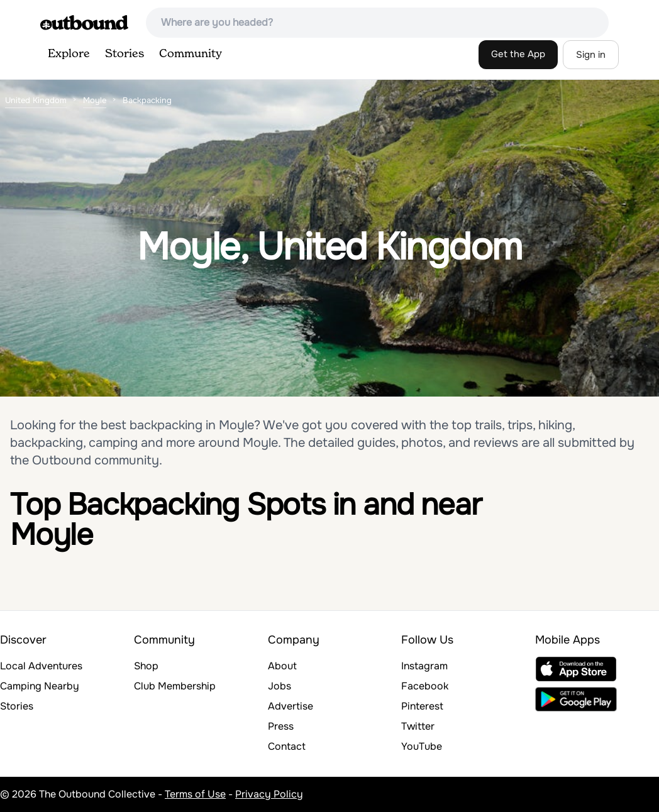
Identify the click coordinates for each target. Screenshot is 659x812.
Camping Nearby (40, 686)
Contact (287, 746)
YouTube (422, 746)
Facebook (425, 686)
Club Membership (175, 686)
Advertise (291, 706)
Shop (146, 666)
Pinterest (422, 706)
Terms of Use (195, 794)
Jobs (280, 686)
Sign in (591, 55)
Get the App (518, 54)
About (282, 666)
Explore (69, 54)
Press (281, 726)
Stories (125, 54)
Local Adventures (41, 666)
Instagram (424, 666)
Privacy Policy (269, 794)
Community (191, 54)
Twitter (418, 726)
